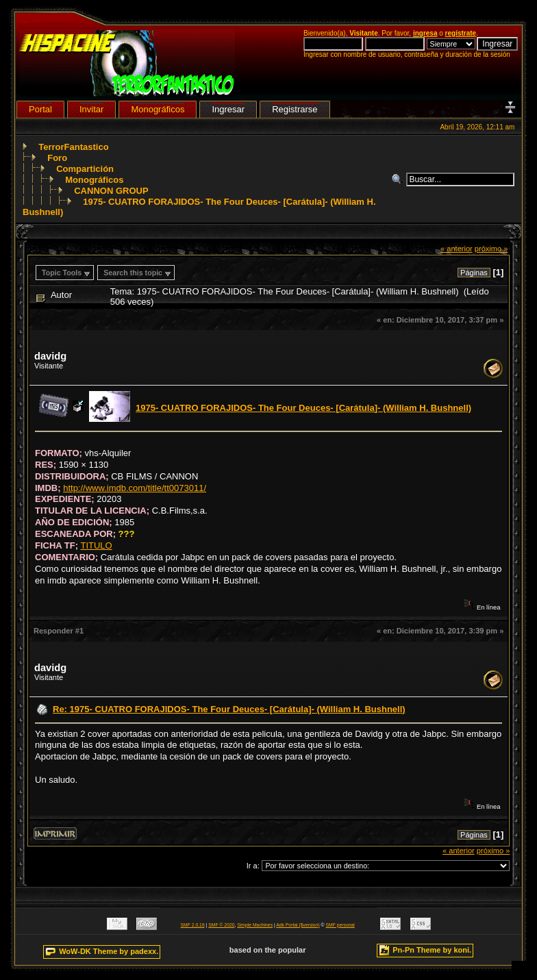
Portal (40, 109)
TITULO (96, 545)
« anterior (457, 249)
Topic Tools (62, 273)
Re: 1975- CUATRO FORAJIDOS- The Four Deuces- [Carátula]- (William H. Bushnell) (229, 709)
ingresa (425, 33)
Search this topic (133, 273)
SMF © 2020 (221, 925)
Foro (57, 158)
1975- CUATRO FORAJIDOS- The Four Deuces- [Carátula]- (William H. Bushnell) (303, 408)
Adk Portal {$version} (298, 925)
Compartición (85, 169)
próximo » (491, 249)
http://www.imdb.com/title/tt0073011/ (135, 488)
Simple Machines (255, 925)
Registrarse (295, 109)
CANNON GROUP (111, 191)
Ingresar (228, 109)
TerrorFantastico (73, 147)
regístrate (461, 33)
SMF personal (340, 925)
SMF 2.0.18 (193, 925)
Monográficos (94, 180)
